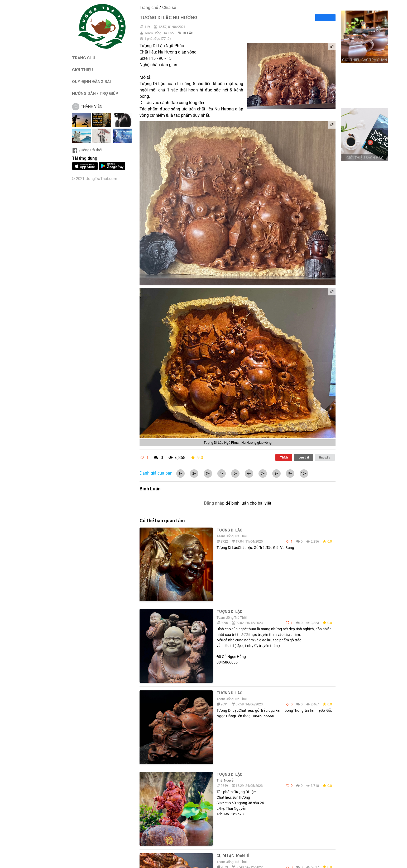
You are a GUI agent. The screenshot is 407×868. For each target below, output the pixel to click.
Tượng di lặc (229, 612)
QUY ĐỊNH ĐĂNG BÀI (91, 82)
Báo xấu (325, 457)
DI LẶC (188, 33)
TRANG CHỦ (84, 58)
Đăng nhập (214, 503)
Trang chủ (149, 8)
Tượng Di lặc (229, 774)
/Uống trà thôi (87, 150)
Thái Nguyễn (226, 780)
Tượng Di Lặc (229, 530)
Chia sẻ (169, 8)
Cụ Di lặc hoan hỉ (233, 856)
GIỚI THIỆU (82, 70)
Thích (284, 457)
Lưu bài (304, 457)
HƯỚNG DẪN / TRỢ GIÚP (95, 93)
